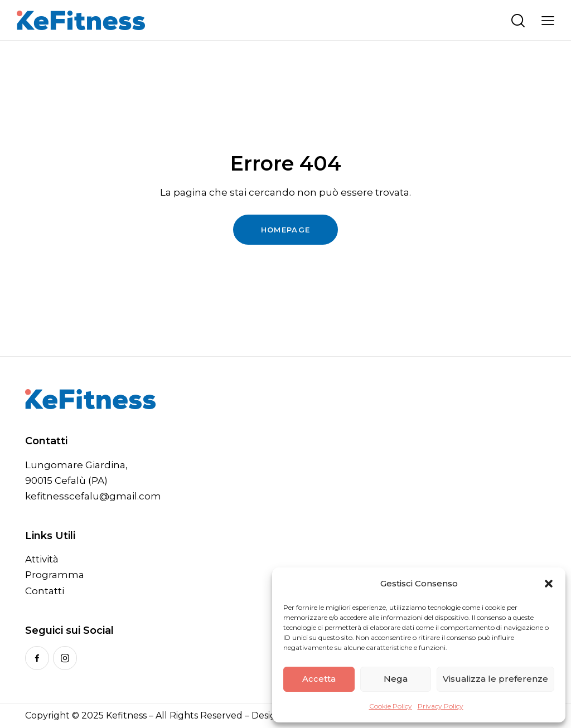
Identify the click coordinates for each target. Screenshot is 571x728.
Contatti (45, 591)
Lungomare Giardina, (76, 465)
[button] (549, 584)
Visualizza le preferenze (495, 679)
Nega (396, 679)
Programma (55, 575)
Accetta (319, 679)
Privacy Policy (441, 706)
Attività (42, 559)
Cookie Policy (391, 706)
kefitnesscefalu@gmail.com (93, 496)
